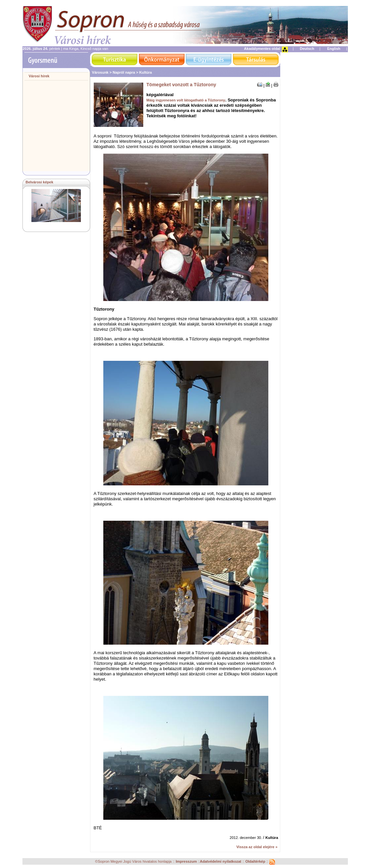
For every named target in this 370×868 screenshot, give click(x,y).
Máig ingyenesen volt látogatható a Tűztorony (186, 100)
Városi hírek (39, 76)
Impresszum (187, 862)
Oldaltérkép (256, 862)
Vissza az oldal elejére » (257, 847)
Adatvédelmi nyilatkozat (221, 862)
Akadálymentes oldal (262, 49)
